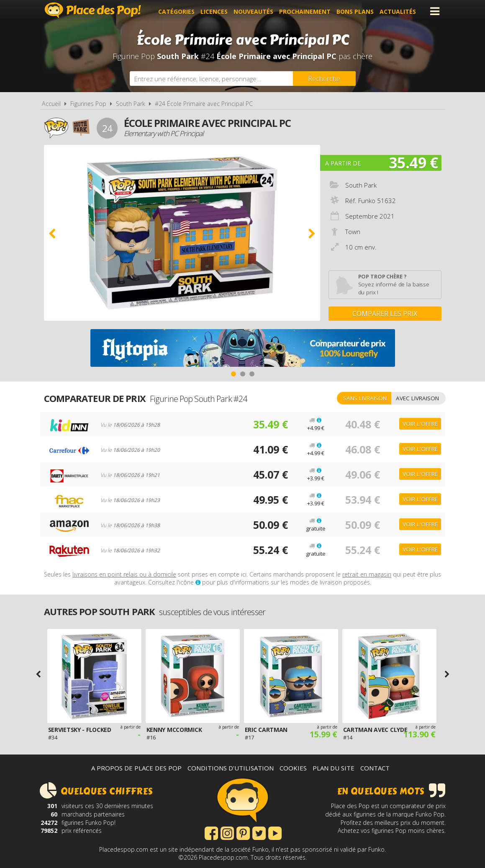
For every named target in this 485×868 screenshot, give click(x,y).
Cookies (293, 768)
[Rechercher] (324, 79)
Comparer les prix (385, 314)
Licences (216, 11)
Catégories (178, 11)
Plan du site (334, 768)
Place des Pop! (93, 10)
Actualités (399, 11)
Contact (375, 768)
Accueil (51, 104)
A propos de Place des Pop (136, 768)
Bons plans (357, 11)
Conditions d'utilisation (231, 768)
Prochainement (307, 11)
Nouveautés (255, 11)
